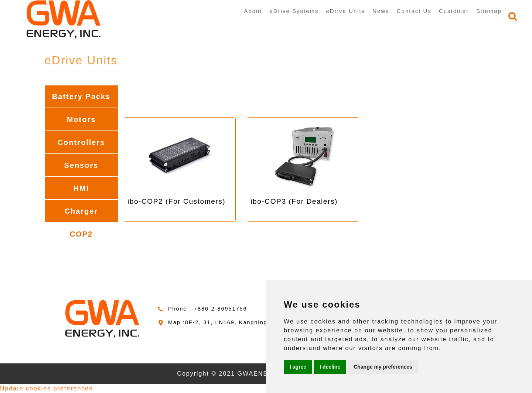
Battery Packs (81, 96)
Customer (454, 11)
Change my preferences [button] (383, 367)
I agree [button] (298, 367)
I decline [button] (330, 367)
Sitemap (489, 11)
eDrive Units (346, 11)
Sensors (81, 165)
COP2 (81, 234)
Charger (81, 211)
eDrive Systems (294, 11)
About (253, 11)
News (381, 11)
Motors (81, 119)
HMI (81, 188)
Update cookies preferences (46, 388)
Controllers (81, 142)
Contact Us (414, 11)
